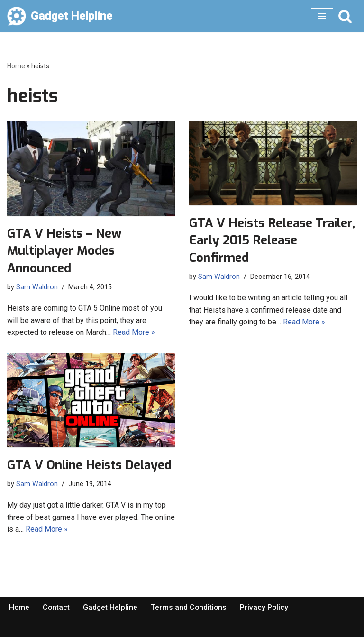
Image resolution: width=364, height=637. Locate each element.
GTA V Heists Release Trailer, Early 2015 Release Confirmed (272, 240)
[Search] (345, 16)
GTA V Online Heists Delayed (89, 465)
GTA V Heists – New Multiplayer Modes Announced (64, 251)
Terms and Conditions (191, 607)
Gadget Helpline (111, 607)
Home (16, 66)
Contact (57, 607)
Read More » (134, 332)
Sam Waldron (37, 287)
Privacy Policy (267, 607)
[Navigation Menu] (322, 16)
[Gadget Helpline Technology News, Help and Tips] (60, 16)
